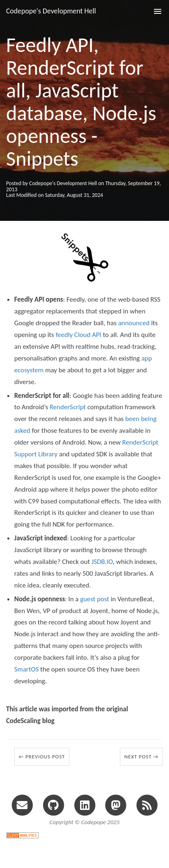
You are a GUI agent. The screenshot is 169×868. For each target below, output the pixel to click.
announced (134, 323)
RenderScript (68, 407)
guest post (94, 599)
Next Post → (141, 757)
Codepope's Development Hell (51, 11)
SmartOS (26, 669)
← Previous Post (42, 757)
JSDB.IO (102, 562)
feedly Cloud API (79, 335)
